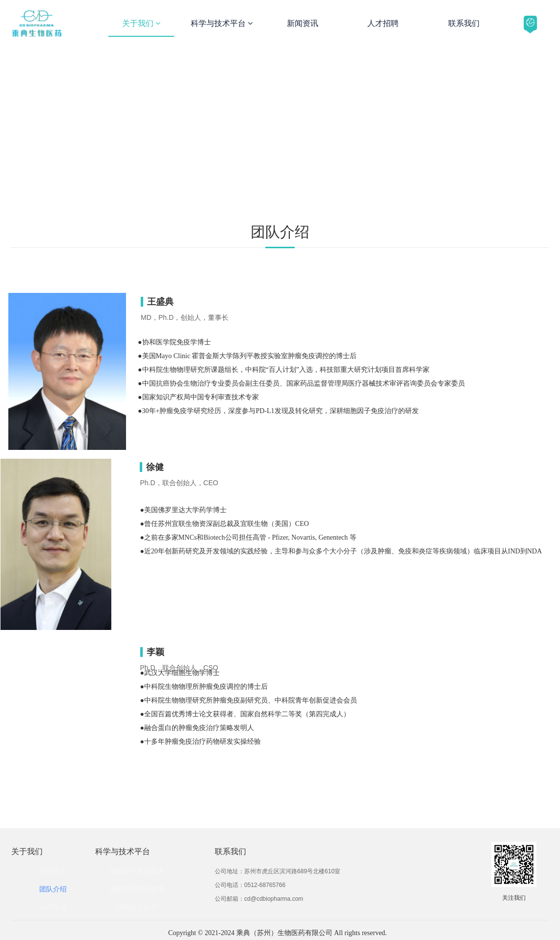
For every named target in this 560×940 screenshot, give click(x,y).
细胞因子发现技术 (137, 871)
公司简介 (53, 871)
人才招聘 (383, 23)
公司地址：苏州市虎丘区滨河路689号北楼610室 (278, 871)
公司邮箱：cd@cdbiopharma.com (259, 899)
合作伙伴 (53, 907)
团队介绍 (53, 889)
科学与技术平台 (222, 23)
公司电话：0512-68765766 (250, 885)
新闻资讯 (303, 23)
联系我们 (464, 23)
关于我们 (141, 23)
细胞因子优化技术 (137, 889)
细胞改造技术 (137, 907)
